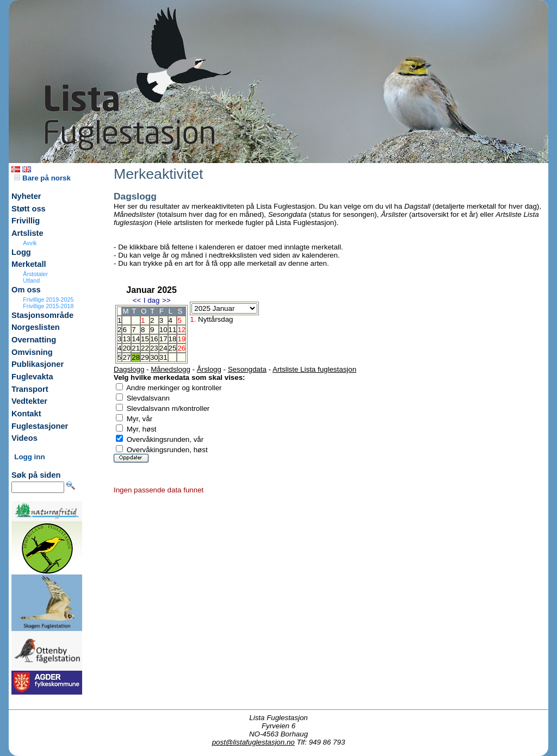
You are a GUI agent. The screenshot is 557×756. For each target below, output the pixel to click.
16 (154, 339)
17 (163, 339)
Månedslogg (171, 369)
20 (126, 348)
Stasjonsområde (42, 315)
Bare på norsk (42, 178)
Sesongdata (247, 369)
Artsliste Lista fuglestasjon (314, 369)
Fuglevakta (32, 377)
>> (166, 300)
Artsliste (27, 233)
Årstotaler (35, 274)
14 (136, 339)
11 (173, 330)
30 (154, 357)
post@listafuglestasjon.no (253, 742)
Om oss (26, 290)
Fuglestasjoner (40, 426)
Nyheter (26, 196)
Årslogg (209, 369)
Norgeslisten (36, 327)
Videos (24, 438)
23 (154, 348)
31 (163, 357)
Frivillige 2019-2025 (48, 299)
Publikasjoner (38, 364)
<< (137, 300)
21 (136, 348)
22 (145, 348)
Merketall (29, 264)
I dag (152, 300)
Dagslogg (129, 369)
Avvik (30, 243)
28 (136, 357)
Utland (31, 280)
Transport (30, 389)
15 (145, 339)
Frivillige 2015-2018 (48, 306)
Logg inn (29, 457)
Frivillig (26, 221)
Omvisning (32, 352)
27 (126, 357)
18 (173, 339)
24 (163, 348)
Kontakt (26, 414)
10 (163, 330)
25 (173, 348)
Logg (21, 252)
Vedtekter (29, 401)
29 (145, 357)
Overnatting (34, 340)
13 (126, 339)
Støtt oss (29, 209)
